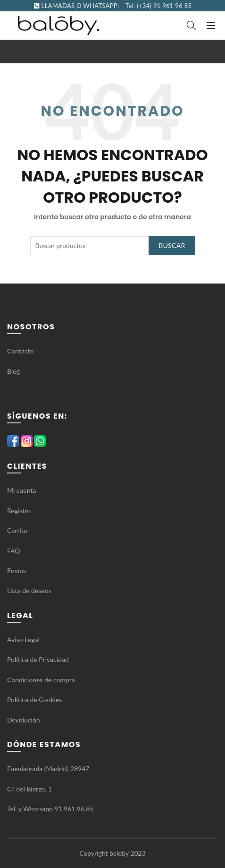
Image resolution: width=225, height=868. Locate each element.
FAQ (14, 551)
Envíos (17, 571)
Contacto (20, 351)
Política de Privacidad (38, 659)
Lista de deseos (29, 590)
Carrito (17, 530)
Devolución (24, 720)
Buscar (172, 245)
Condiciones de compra (41, 680)
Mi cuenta (21, 490)
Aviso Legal (23, 640)
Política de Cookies (34, 700)
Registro (19, 511)
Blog (13, 371)
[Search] (192, 26)
